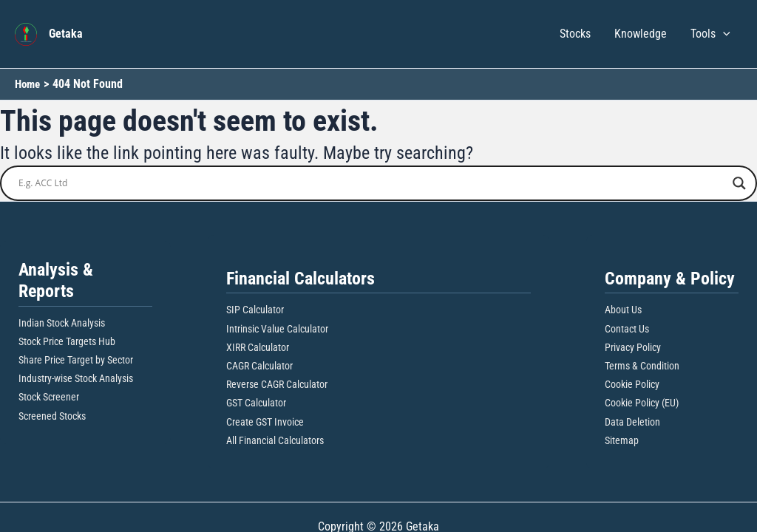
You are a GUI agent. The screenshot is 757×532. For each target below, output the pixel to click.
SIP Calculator (255, 310)
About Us (623, 310)
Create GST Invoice (265, 422)
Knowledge (641, 34)
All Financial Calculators (275, 440)
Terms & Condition (642, 366)
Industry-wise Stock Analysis (76, 378)
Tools (710, 34)
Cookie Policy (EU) (642, 403)
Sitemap (622, 440)
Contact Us (627, 329)
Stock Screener (49, 397)
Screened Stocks (52, 416)
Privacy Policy (633, 347)
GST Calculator (256, 403)
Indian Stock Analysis (62, 323)
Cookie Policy (632, 384)
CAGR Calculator (259, 366)
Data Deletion (632, 422)
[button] (723, 34)
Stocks (575, 34)
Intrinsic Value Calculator (277, 329)
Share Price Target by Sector (76, 360)
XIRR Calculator (258, 347)
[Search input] (372, 183)
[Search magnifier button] (739, 183)
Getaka (66, 34)
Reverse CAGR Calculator (277, 384)
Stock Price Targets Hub (67, 341)
